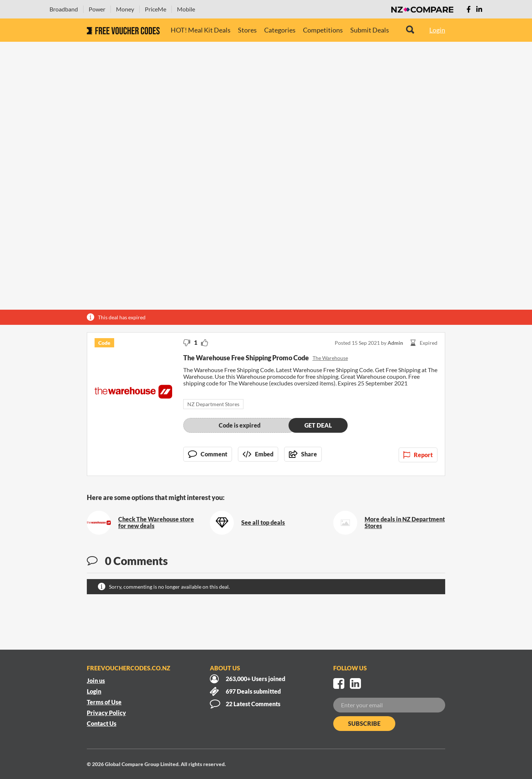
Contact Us (102, 723)
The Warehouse (330, 358)
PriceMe (156, 9)
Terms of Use (104, 702)
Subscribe (364, 723)
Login (437, 30)
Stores (247, 30)
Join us (96, 681)
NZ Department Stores (213, 404)
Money (125, 9)
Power (97, 9)
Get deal (318, 425)
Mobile (186, 9)
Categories (280, 30)
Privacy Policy (106, 713)
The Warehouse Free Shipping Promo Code (246, 358)
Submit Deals (370, 30)
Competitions (323, 30)
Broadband (64, 9)
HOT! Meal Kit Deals (201, 30)
